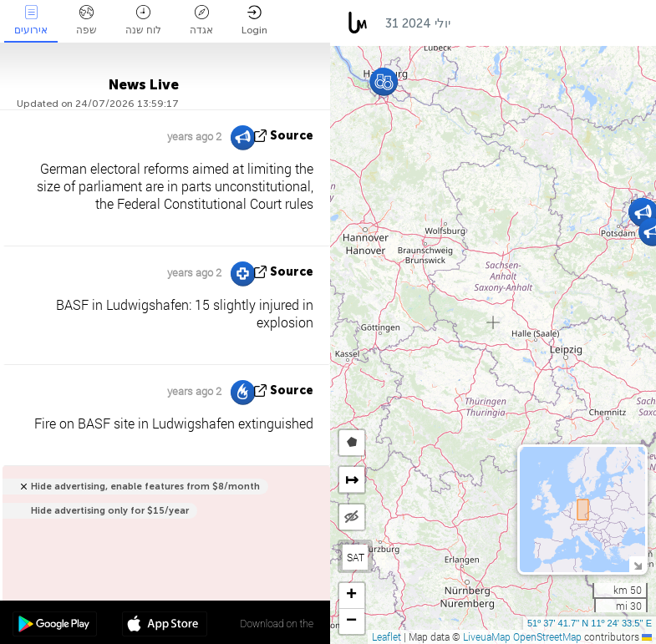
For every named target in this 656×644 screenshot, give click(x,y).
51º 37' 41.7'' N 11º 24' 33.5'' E (590, 623)
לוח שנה (143, 20)
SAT (356, 557)
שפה (86, 20)
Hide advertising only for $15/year (110, 511)
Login (254, 20)
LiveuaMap (487, 636)
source (292, 136)
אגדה (201, 20)
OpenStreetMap (547, 636)
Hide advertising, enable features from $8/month (145, 487)
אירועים (31, 20)
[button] (384, 81)
